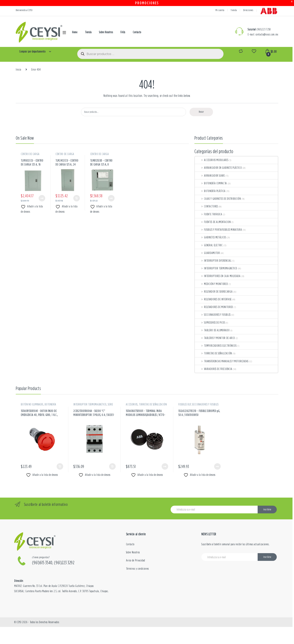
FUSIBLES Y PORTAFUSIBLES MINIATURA (220, 229)
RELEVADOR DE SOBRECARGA (215, 291)
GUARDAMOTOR (209, 253)
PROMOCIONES (147, 3)
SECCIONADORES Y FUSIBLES (214, 314)
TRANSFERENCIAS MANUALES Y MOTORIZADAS (223, 361)
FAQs (123, 32)
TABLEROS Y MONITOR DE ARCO (216, 338)
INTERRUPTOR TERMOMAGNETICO (217, 268)
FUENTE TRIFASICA (210, 214)
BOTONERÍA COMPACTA (212, 183)
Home (75, 32)
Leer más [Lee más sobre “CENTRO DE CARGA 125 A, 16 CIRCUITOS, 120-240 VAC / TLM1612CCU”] (42, 198)
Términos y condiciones (137, 568)
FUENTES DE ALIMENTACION (214, 222)
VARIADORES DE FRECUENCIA (215, 369)
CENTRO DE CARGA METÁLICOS (30, 155)
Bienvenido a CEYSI (24, 10)
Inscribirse (267, 509)
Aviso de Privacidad (136, 560)
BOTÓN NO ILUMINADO (32, 404)
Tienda (234, 10)
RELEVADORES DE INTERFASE (214, 299)
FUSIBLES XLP (184, 404)
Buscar (201, 112)
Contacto (137, 32)
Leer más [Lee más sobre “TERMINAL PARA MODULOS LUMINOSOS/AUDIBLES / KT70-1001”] (165, 466)
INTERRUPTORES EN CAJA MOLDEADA (219, 276)
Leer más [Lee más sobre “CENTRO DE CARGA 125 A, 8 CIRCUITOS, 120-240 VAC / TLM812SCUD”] (111, 198)
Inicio (18, 69)
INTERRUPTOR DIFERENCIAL (214, 260)
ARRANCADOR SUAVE (211, 175)
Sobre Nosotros (106, 32)
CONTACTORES (208, 206)
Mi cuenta (220, 10)
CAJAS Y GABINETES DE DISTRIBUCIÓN (219, 198)
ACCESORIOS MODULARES (213, 160)
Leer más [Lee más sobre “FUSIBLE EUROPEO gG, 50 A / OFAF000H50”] (217, 466)
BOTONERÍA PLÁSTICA (212, 191)
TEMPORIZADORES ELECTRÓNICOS (217, 345)
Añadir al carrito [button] (77, 198)
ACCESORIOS (132, 404)
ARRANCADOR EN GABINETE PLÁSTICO (220, 168)
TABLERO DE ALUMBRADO (214, 330)
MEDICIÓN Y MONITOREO (213, 284)
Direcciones (248, 10)
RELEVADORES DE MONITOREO (215, 307)
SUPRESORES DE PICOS (211, 322)
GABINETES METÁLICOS (212, 237)
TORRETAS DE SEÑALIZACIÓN (215, 353)
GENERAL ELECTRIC (210, 245)
